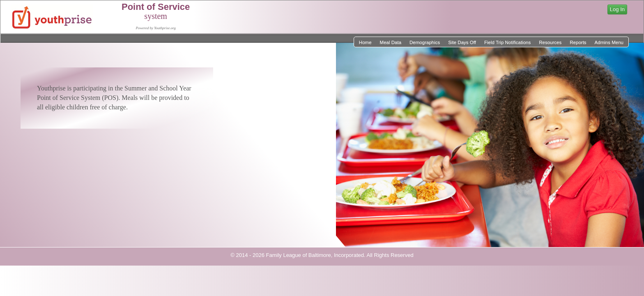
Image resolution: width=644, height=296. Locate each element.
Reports (578, 42)
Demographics (425, 42)
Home (365, 42)
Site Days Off (462, 42)
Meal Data (391, 42)
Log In (617, 9)
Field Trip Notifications (507, 42)
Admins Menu (609, 42)
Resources (550, 42)
